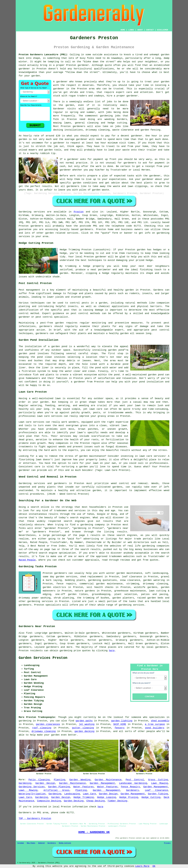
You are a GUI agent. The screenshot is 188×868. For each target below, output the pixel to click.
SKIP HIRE (120, 724)
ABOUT (140, 30)
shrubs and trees (82, 92)
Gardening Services (32, 787)
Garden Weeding (80, 780)
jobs (109, 102)
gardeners (79, 126)
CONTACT (150, 30)
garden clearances (48, 724)
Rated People (27, 560)
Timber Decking (117, 801)
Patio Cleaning (39, 780)
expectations (118, 179)
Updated (41, 843)
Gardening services (32, 212)
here (112, 651)
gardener (62, 82)
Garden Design (45, 783)
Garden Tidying (158, 794)
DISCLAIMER (163, 30)
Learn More (142, 866)
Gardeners (132, 790)
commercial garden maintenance (101, 584)
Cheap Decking (96, 801)
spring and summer (82, 112)
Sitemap (21, 843)
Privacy (167, 843)
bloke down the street (99, 62)
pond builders (155, 728)
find (29, 633)
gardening (106, 116)
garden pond (116, 350)
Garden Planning (59, 787)
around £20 (53, 136)
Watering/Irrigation (32, 794)
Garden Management (102, 783)
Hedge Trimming (84, 797)
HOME (123, 30)
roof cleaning (42, 728)
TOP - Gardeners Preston (35, 818)
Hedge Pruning (129, 797)
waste (126, 150)
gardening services (40, 601)
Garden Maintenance (108, 780)
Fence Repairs (130, 787)
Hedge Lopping (107, 797)
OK (154, 866)
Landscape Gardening (133, 783)
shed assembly (160, 721)
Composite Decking (49, 801)
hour (103, 143)
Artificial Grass (56, 790)
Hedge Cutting (151, 797)
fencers (120, 728)
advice (115, 183)
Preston (79, 212)
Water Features (84, 787)
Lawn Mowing (160, 783)
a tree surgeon (155, 724)
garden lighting (122, 721)
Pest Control (135, 780)
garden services (66, 577)
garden (165, 55)
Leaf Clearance (156, 790)
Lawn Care (89, 794)
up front (111, 159)
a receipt (149, 166)
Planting (60, 780)
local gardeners (157, 647)
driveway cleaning (44, 731)
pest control (80, 313)
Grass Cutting (158, 780)
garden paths (84, 721)
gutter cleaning (83, 728)
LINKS (131, 30)
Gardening (25, 783)
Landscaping (72, 794)
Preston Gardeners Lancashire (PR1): (43, 55)
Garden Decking (74, 801)
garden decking (84, 731)
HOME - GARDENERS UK (94, 832)
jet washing (87, 724)
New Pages (31, 843)
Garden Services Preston (43, 658)
